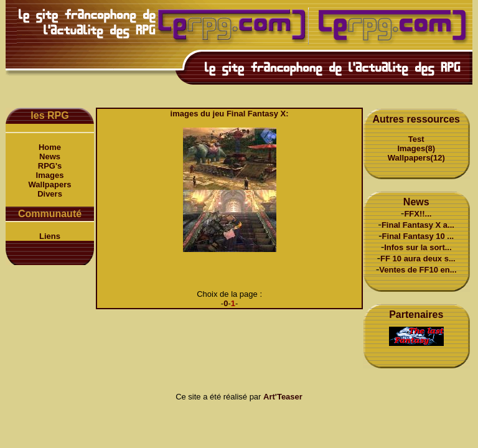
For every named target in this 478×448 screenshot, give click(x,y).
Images (50, 175)
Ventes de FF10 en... (418, 270)
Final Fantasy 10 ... (418, 236)
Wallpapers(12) (416, 158)
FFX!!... (418, 214)
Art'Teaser (283, 397)
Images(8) (416, 148)
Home (50, 147)
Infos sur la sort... (418, 247)
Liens (50, 236)
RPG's (50, 166)
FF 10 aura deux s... (418, 259)
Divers (50, 194)
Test (416, 139)
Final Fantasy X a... (418, 225)
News (50, 156)
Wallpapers (50, 184)
